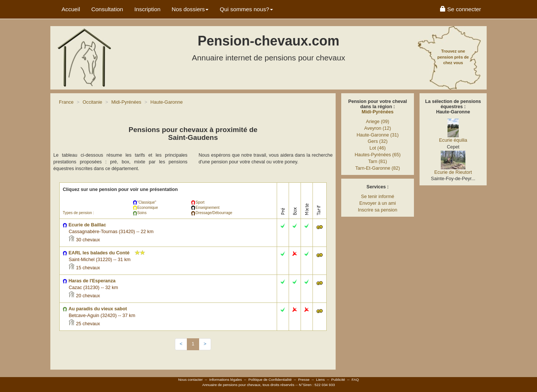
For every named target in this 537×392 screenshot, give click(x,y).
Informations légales (226, 380)
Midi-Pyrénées (378, 112)
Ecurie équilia (453, 140)
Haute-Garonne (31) (378, 135)
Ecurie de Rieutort (453, 172)
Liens (320, 380)
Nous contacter (191, 380)
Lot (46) (378, 148)
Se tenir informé (378, 197)
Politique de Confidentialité (270, 380)
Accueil (71, 9)
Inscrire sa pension (378, 210)
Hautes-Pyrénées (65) (378, 155)
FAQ (355, 380)
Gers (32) (378, 141)
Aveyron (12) (378, 128)
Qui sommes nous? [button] (246, 9)
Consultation (107, 9)
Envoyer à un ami (377, 203)
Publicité (338, 380)
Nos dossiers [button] (190, 9)
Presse (304, 380)
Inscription (147, 9)
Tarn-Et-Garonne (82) (378, 168)
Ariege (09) (377, 122)
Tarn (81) (377, 161)
